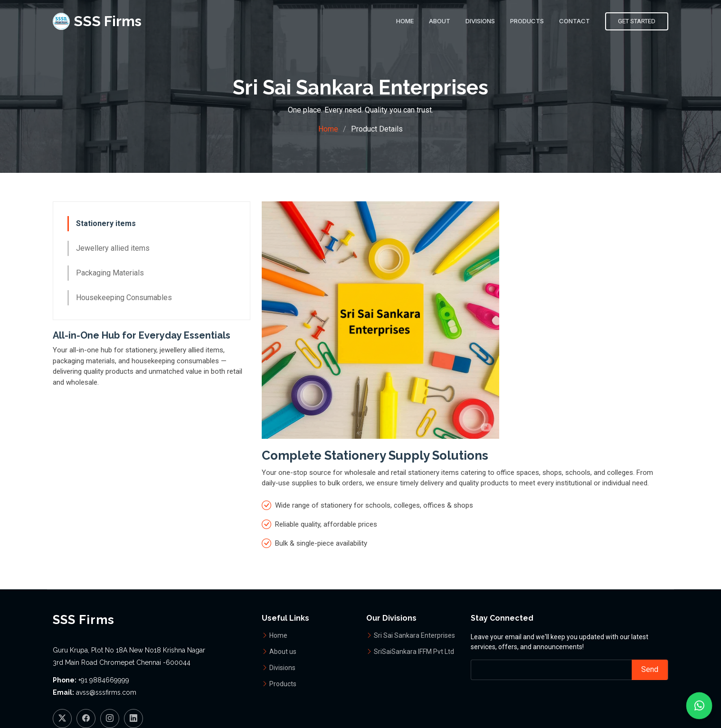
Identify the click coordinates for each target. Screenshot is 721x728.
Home (405, 21)
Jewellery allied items (113, 250)
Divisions (480, 21)
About (440, 21)
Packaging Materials (110, 274)
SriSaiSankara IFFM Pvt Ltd (414, 652)
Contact (574, 21)
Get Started (637, 21)
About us (283, 652)
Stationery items (106, 225)
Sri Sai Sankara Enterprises (414, 635)
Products (527, 21)
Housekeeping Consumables (124, 299)
